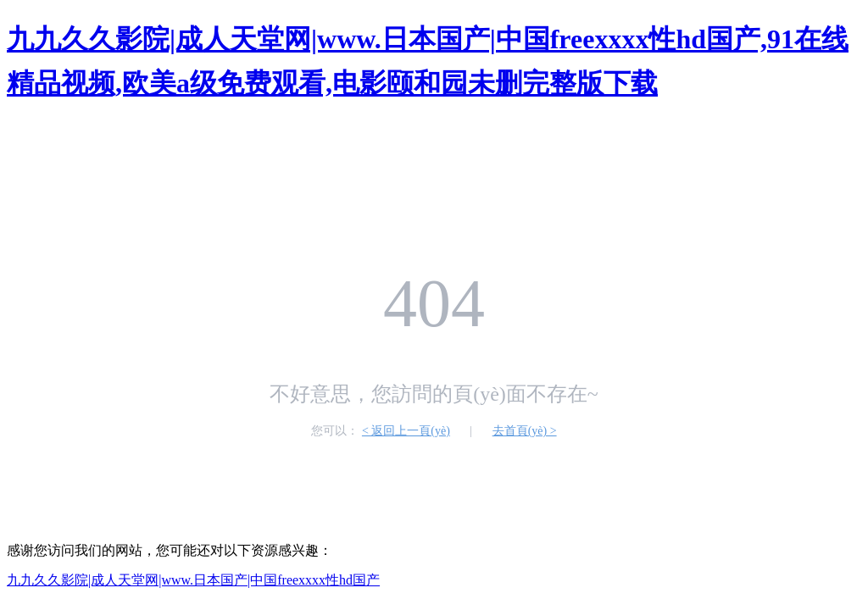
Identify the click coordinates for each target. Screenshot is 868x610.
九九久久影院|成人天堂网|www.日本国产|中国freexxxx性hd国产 (193, 580)
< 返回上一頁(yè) (406, 431)
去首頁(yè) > (525, 431)
